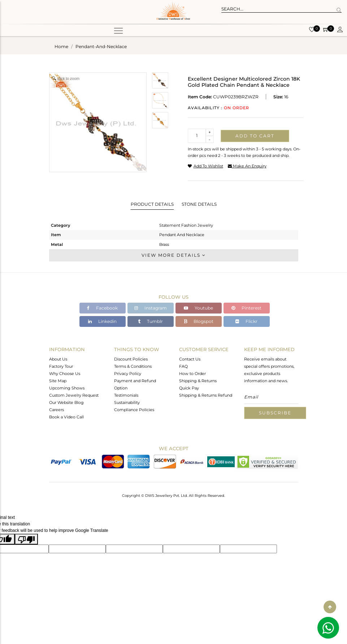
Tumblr (150, 321)
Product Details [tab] (152, 204)
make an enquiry (247, 166)
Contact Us (190, 359)
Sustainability (127, 402)
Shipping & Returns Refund (206, 395)
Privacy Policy (128, 374)
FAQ (183, 366)
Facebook (102, 308)
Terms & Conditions (133, 366)
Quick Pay (189, 388)
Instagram (151, 308)
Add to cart (255, 136)
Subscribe (275, 413)
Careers (57, 410)
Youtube (198, 308)
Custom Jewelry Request (74, 395)
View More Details (174, 255)
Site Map (58, 381)
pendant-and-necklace (101, 46)
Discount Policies (131, 359)
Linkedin (102, 321)
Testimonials (126, 395)
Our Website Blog (66, 402)
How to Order (192, 374)
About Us (58, 359)
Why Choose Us (65, 374)
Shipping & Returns (198, 381)
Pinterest (246, 308)
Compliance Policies (134, 410)
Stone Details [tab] (199, 204)
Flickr (246, 321)
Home (61, 46)
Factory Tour (61, 366)
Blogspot (199, 321)
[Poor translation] (26, 539)
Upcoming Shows (67, 388)
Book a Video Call (66, 417)
